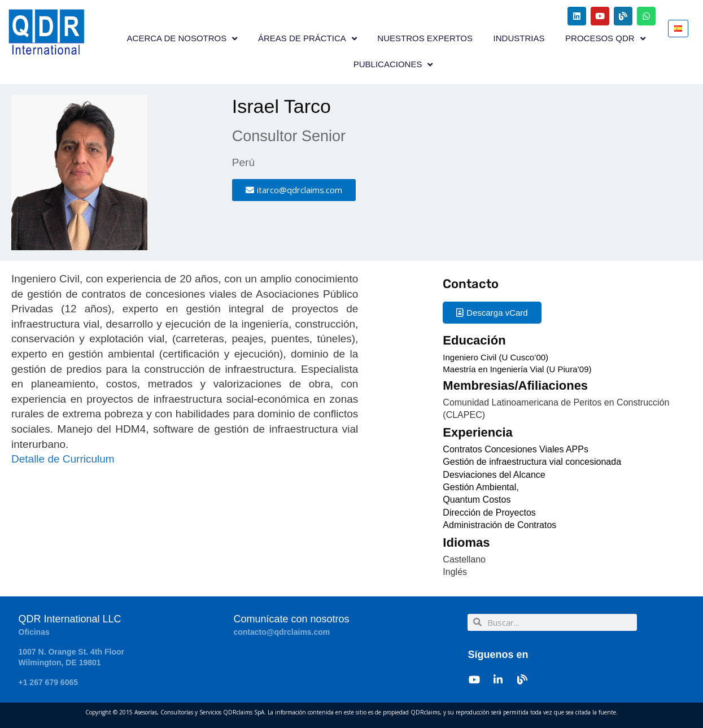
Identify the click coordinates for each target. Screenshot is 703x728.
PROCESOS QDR (605, 39)
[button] (294, 190)
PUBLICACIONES (393, 65)
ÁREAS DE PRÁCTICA (307, 39)
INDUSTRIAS (519, 38)
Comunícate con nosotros (291, 619)
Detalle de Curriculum (63, 459)
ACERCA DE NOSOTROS (182, 39)
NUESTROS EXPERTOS (425, 38)
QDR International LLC (70, 619)
